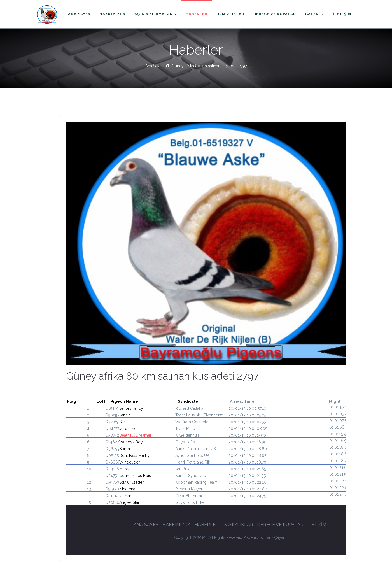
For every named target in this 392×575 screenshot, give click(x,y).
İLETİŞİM (317, 525)
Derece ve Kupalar (275, 14)
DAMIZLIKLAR (238, 525)
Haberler (197, 14)
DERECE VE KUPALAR (280, 525)
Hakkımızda (112, 14)
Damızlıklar (230, 14)
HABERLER (207, 525)
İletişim (342, 14)
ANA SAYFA (146, 525)
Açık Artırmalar (156, 14)
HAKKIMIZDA (177, 525)
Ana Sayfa (79, 14)
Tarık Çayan (275, 537)
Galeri (314, 14)
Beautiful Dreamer (135, 435)
